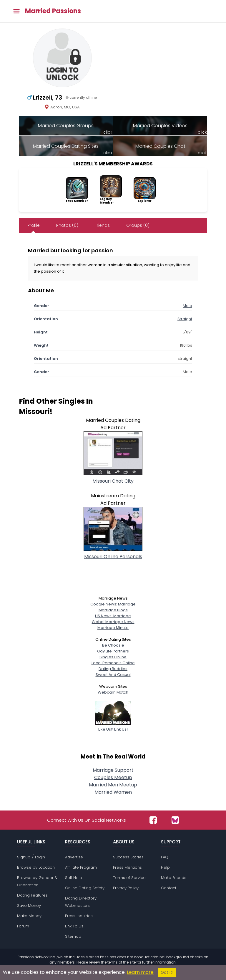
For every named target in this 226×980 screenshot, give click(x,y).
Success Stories (128, 857)
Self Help (74, 878)
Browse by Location (36, 867)
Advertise (74, 857)
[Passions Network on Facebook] (153, 820)
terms (113, 962)
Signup (24, 857)
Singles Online (113, 657)
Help (165, 867)
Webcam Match (113, 692)
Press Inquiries (79, 916)
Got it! (167, 973)
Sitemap (73, 936)
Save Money (29, 906)
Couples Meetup (113, 777)
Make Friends (174, 878)
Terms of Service (129, 878)
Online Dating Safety (85, 888)
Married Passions (53, 11)
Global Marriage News (113, 622)
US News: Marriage (113, 616)
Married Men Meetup (113, 785)
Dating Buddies (113, 669)
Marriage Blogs (113, 610)
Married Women (113, 792)
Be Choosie (113, 645)
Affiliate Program (81, 867)
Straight (185, 319)
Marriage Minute (113, 628)
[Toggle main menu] (16, 11)
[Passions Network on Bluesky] (175, 820)
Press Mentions (127, 867)
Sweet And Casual (113, 675)
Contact (169, 888)
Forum (23, 926)
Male (187, 306)
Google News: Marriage (113, 604)
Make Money (29, 916)
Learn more (140, 972)
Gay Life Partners (113, 651)
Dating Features (32, 895)
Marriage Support (113, 770)
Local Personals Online (113, 663)
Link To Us (74, 926)
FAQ (165, 857)
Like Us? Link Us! (113, 726)
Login (40, 857)
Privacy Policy (126, 888)
